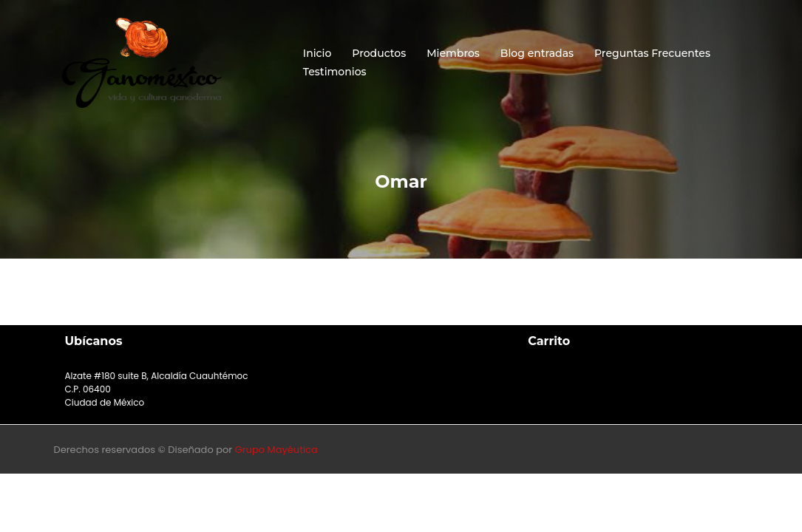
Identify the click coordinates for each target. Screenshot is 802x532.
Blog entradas (537, 53)
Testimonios (335, 72)
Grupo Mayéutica (276, 450)
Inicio (317, 53)
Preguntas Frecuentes (652, 53)
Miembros (453, 53)
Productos (379, 53)
